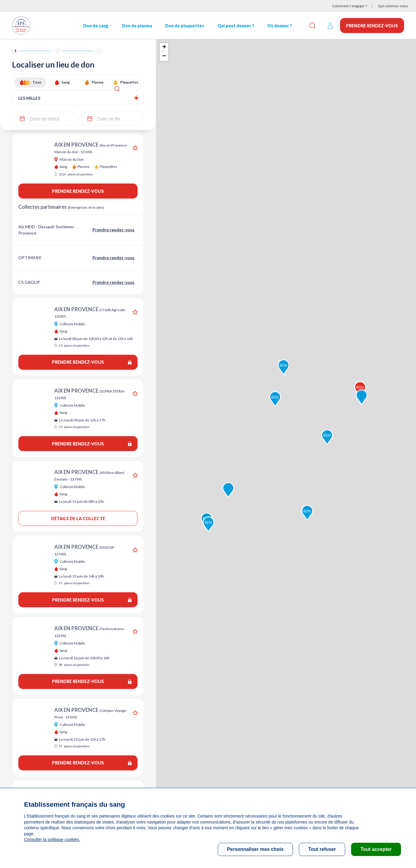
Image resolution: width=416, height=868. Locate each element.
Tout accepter (376, 849)
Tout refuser (322, 849)
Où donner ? (279, 26)
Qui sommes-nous (393, 6)
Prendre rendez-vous (372, 26)
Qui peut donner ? (235, 26)
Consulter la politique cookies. (52, 839)
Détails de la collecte (78, 519)
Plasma (97, 82)
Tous (37, 82)
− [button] (164, 56)
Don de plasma (136, 26)
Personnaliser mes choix (255, 849)
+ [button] (164, 47)
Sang (66, 82)
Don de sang (96, 26)
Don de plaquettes (184, 26)
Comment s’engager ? (350, 6)
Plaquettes (129, 82)
